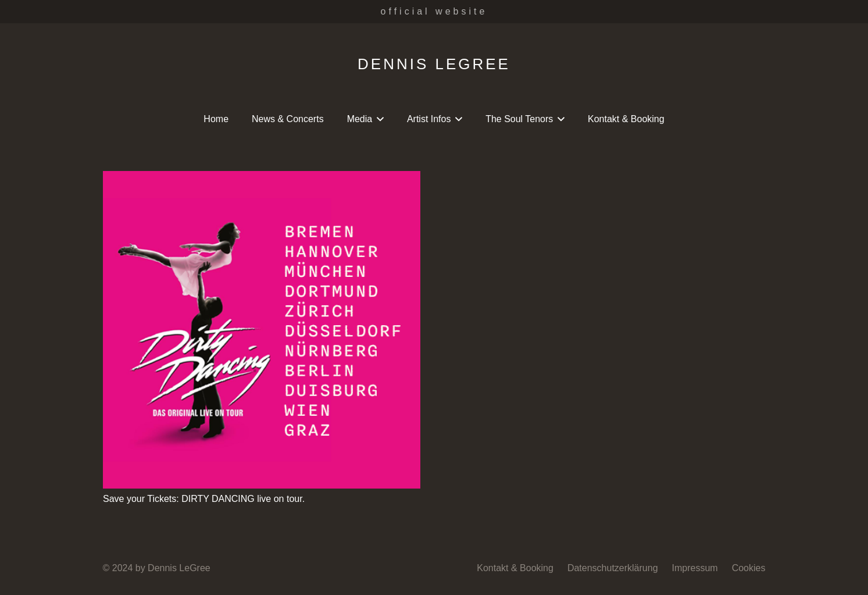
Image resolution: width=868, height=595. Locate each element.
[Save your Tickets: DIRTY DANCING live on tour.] (262, 330)
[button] (378, 119)
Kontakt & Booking (515, 568)
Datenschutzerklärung (613, 568)
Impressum (695, 568)
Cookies (749, 568)
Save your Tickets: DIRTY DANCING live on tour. (204, 499)
